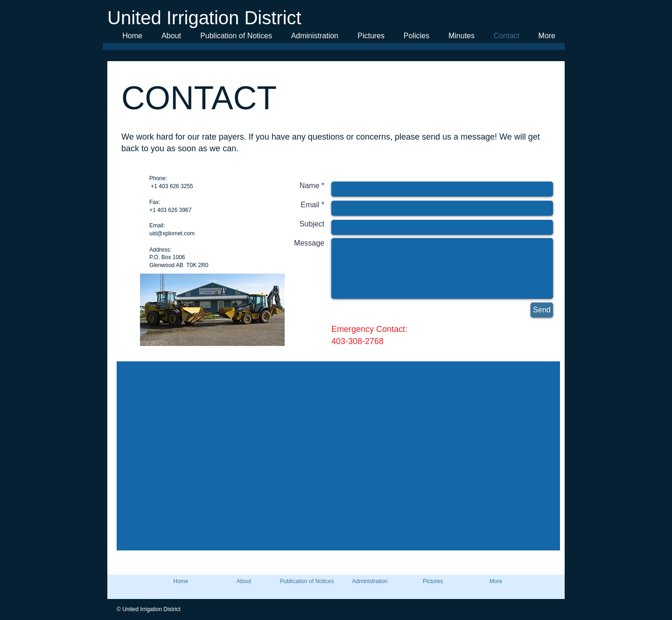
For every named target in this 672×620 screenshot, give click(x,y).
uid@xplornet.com (172, 233)
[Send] (542, 310)
